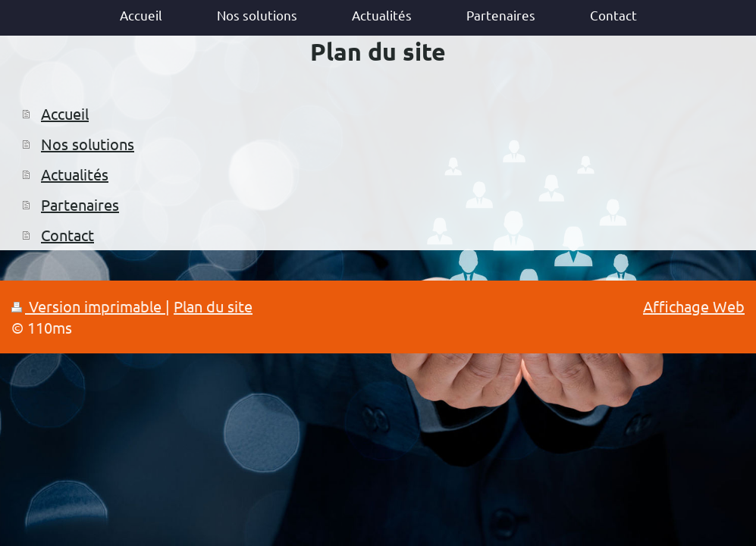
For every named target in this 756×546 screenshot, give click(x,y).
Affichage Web (694, 306)
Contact (67, 235)
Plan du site (213, 306)
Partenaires (80, 204)
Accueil (65, 113)
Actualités (75, 174)
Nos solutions (88, 144)
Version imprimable (88, 306)
